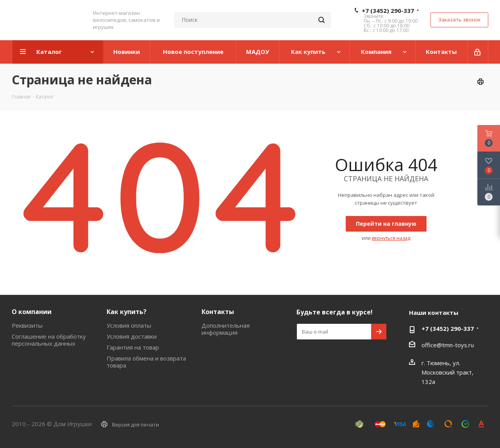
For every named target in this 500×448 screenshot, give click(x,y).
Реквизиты (27, 325)
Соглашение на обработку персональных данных (49, 340)
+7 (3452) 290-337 (388, 11)
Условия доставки (132, 336)
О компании (32, 312)
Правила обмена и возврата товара (146, 362)
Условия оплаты (129, 325)
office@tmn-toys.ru (448, 345)
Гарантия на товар (133, 347)
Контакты (218, 312)
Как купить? (127, 312)
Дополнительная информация (226, 329)
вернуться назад (391, 238)
